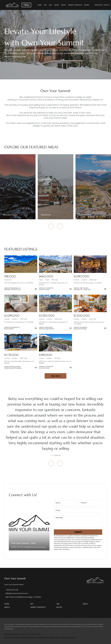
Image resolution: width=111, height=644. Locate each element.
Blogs (87, 5)
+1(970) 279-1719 (17, 547)
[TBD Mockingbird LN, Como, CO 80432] (21, 264)
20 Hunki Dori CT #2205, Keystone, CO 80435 (53, 284)
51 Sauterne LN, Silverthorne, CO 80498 (19, 322)
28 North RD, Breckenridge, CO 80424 (88, 283)
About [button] (64, 5)
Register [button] (99, 5)
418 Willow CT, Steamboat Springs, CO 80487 (53, 323)
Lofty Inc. (15, 634)
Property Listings (55, 637)
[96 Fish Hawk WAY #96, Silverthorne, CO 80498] (21, 343)
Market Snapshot (75, 5)
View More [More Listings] (56, 376)
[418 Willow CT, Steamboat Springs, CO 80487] (55, 303)
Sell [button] (51, 5)
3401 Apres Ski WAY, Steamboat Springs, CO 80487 (89, 323)
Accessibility (72, 637)
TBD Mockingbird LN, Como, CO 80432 (19, 283)
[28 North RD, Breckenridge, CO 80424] (90, 264)
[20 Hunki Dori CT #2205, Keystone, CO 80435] (55, 264)
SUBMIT (78, 532)
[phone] (91, 503)
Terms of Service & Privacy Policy (15, 637)
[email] (78, 510)
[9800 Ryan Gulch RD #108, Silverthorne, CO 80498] (55, 343)
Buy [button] (46, 5)
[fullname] (65, 503)
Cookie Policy (31, 637)
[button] (13, 5)
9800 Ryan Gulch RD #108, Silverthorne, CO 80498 (55, 362)
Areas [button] (57, 5)
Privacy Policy (88, 545)
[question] (78, 521)
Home (40, 5)
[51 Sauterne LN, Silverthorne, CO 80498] (21, 303)
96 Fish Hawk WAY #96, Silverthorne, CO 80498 (19, 362)
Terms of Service (75, 545)
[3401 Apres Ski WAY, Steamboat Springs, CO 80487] (90, 303)
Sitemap (64, 637)
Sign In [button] (107, 5)
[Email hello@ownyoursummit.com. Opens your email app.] (16, 593)
